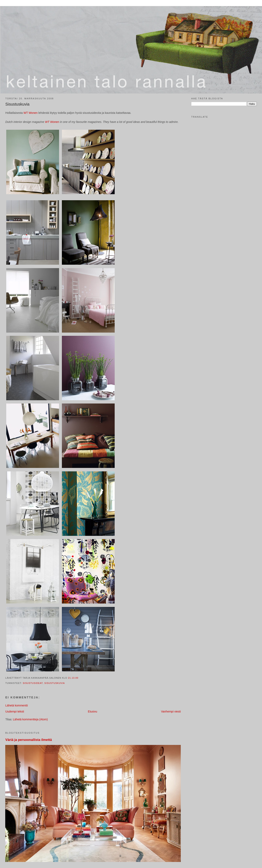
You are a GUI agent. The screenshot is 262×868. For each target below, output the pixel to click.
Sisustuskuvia (17, 104)
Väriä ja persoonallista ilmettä (29, 740)
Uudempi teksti (15, 711)
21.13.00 (73, 678)
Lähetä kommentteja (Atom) (30, 719)
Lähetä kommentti (16, 705)
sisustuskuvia (55, 683)
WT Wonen (31, 113)
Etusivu (93, 711)
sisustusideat (33, 683)
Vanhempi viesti (171, 711)
